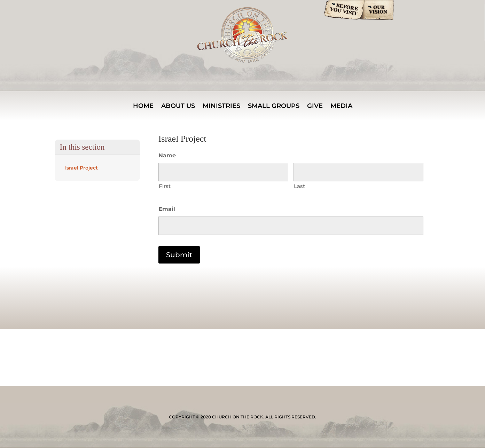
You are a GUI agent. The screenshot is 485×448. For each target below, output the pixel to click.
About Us (178, 107)
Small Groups (274, 107)
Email (167, 209)
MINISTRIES (221, 107)
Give (315, 107)
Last (299, 186)
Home (143, 107)
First (165, 186)
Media (341, 107)
